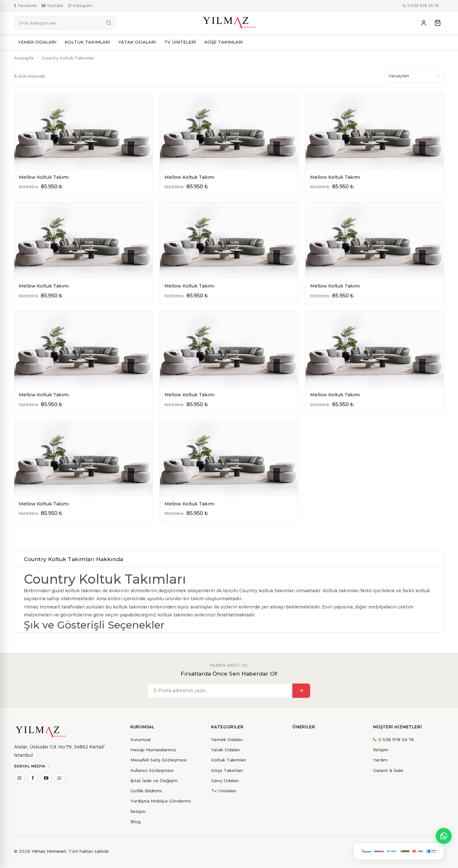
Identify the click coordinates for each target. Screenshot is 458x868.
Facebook (25, 6)
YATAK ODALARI (137, 42)
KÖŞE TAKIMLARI (224, 42)
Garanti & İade (388, 770)
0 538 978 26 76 (421, 6)
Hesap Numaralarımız (153, 750)
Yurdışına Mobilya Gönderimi (161, 801)
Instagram (80, 6)
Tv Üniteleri (224, 791)
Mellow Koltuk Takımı (44, 177)
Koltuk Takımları (229, 760)
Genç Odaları (225, 781)
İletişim (138, 811)
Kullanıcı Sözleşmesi (152, 770)
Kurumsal (140, 740)
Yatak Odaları (226, 750)
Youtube (52, 6)
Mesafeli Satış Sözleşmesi (159, 760)
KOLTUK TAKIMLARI (87, 42)
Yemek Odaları (227, 740)
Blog (135, 822)
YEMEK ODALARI (37, 42)
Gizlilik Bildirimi (146, 791)
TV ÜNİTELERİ (180, 42)
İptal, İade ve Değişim (154, 781)
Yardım (380, 760)
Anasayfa (24, 58)
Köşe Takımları (227, 770)
